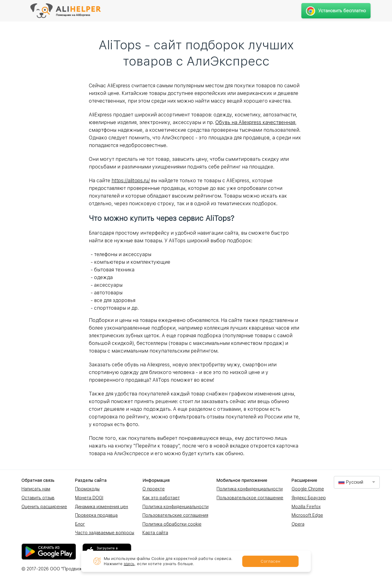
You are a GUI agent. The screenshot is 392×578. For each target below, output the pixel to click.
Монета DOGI (89, 498)
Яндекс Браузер (309, 498)
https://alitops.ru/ (131, 181)
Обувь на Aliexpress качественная (255, 122)
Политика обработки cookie (172, 524)
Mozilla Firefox (306, 507)
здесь (129, 564)
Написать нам (36, 489)
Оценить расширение (44, 507)
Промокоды (87, 489)
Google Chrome (308, 489)
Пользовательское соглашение (250, 498)
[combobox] (357, 482)
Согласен (270, 561)
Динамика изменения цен (102, 507)
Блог (80, 524)
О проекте (154, 489)
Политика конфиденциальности (175, 507)
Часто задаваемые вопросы (105, 533)
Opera (298, 524)
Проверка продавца (96, 515)
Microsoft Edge (307, 515)
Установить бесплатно (335, 11)
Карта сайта (155, 533)
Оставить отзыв (38, 498)
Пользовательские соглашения (175, 515)
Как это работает (161, 498)
